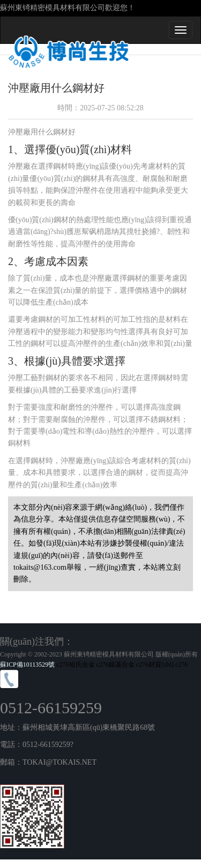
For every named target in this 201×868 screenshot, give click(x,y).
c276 (181, 665)
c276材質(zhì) (155, 665)
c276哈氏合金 (75, 665)
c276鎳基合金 (116, 665)
